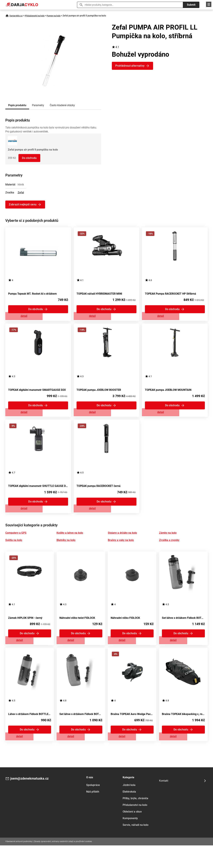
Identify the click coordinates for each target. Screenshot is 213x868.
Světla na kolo (14, 554)
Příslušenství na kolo (37, 16)
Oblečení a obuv (132, 834)
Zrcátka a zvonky (169, 554)
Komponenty (130, 841)
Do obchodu (30, 158)
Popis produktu (17, 105)
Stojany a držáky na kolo (122, 546)
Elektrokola (129, 814)
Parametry (38, 105)
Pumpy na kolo (58, 16)
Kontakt (164, 803)
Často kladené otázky (62, 105)
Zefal (21, 192)
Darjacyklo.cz (17, 16)
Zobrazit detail (38, 319)
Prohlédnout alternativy (131, 66)
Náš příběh (93, 814)
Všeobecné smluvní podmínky (19, 864)
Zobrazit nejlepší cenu (23, 204)
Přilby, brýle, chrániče (135, 821)
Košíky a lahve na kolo (70, 546)
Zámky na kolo (168, 546)
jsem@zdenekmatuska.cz (33, 802)
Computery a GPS (16, 546)
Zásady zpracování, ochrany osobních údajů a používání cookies (63, 864)
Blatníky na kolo (66, 554)
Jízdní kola (129, 807)
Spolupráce (93, 807)
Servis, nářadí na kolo (136, 847)
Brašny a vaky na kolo (121, 554)
